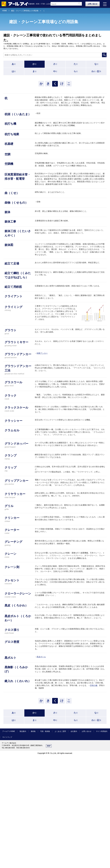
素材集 (33, 844)
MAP (49, 858)
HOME (5, 11)
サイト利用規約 (102, 844)
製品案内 (23, 844)
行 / (96, 71)
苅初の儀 (94, 797)
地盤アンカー (42, 404)
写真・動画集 (45, 844)
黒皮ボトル (41, 764)
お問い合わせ (93, 4)
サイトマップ (7, 849)
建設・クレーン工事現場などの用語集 (25, 11)
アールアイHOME (9, 844)
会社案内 (74, 844)
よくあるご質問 (60, 844)
